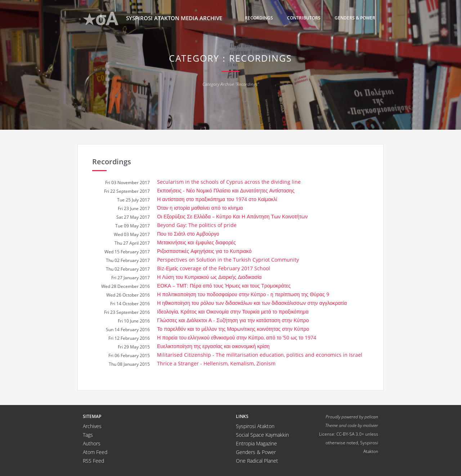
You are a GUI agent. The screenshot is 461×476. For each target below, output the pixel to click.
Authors (92, 443)
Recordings (259, 18)
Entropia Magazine (256, 443)
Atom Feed (95, 452)
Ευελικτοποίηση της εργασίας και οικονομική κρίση (213, 346)
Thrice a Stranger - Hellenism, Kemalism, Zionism (216, 363)
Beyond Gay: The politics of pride (197, 225)
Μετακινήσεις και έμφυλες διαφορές (196, 242)
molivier (371, 425)
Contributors (304, 18)
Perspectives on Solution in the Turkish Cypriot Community (228, 260)
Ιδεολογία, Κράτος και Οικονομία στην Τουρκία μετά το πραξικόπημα (233, 312)
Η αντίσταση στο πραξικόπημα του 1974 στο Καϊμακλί (217, 199)
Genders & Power (355, 18)
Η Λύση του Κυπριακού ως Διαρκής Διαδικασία (209, 277)
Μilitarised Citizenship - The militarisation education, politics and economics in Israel (260, 355)
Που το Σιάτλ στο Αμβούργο (188, 234)
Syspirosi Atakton (255, 426)
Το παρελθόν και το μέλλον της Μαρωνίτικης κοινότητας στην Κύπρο (233, 329)
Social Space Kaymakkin (262, 435)
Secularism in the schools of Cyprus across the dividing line (229, 182)
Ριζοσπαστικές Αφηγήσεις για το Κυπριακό (204, 251)
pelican (371, 417)
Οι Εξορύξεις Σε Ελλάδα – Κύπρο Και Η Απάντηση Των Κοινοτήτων (232, 216)
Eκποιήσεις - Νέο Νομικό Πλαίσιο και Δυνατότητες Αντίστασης (226, 190)
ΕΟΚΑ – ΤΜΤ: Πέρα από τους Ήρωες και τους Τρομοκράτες (224, 286)
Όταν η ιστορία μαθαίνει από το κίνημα (200, 208)
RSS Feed (93, 461)
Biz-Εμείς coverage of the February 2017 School (214, 268)
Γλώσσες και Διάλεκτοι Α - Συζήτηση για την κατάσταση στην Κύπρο (233, 320)
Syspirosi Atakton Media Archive (153, 19)
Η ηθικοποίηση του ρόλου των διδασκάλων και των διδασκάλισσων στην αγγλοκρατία (252, 303)
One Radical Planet (257, 461)
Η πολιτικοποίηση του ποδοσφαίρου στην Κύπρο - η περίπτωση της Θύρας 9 (243, 294)
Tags (88, 435)
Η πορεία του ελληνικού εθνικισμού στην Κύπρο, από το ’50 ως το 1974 (237, 337)
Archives (92, 426)
